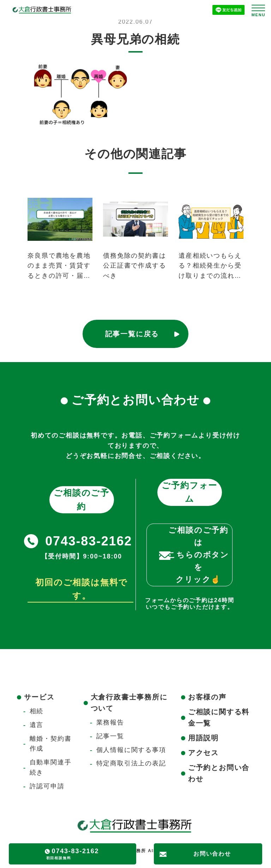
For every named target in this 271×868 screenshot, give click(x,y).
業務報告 (110, 722)
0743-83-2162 (89, 541)
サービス (39, 697)
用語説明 (203, 738)
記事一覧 (110, 736)
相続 (37, 711)
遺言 (37, 725)
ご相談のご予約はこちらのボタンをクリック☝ (198, 555)
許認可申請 (47, 786)
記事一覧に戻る (132, 334)
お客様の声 (207, 697)
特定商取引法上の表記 (131, 763)
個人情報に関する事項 (131, 750)
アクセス (203, 753)
